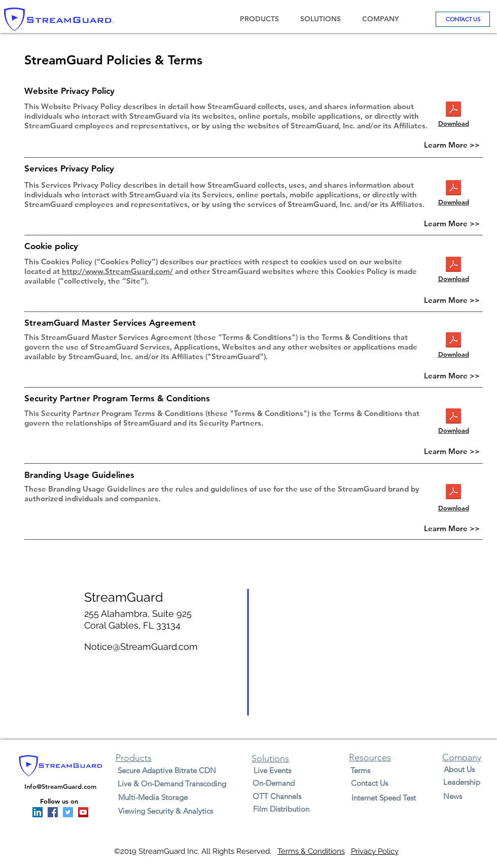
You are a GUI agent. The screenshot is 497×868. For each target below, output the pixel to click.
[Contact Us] (369, 783)
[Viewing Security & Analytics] (166, 811)
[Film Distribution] (281, 809)
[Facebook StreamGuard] (53, 812)
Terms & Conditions (311, 851)
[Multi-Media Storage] (153, 797)
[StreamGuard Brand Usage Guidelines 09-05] (453, 493)
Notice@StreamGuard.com (141, 647)
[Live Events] (272, 770)
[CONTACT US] (463, 19)
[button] (259, 19)
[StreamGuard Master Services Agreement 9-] (453, 110)
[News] (453, 796)
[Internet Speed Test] (384, 798)
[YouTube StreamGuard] (83, 812)
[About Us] (459, 769)
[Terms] (360, 770)
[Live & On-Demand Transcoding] (172, 784)
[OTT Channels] (277, 796)
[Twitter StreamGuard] (68, 812)
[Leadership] (462, 782)
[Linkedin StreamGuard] (38, 812)
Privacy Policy (375, 851)
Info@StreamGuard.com (60, 786)
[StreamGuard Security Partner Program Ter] (453, 189)
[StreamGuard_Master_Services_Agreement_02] (453, 341)
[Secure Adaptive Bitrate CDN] (167, 770)
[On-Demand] (274, 783)
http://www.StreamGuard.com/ (117, 271)
